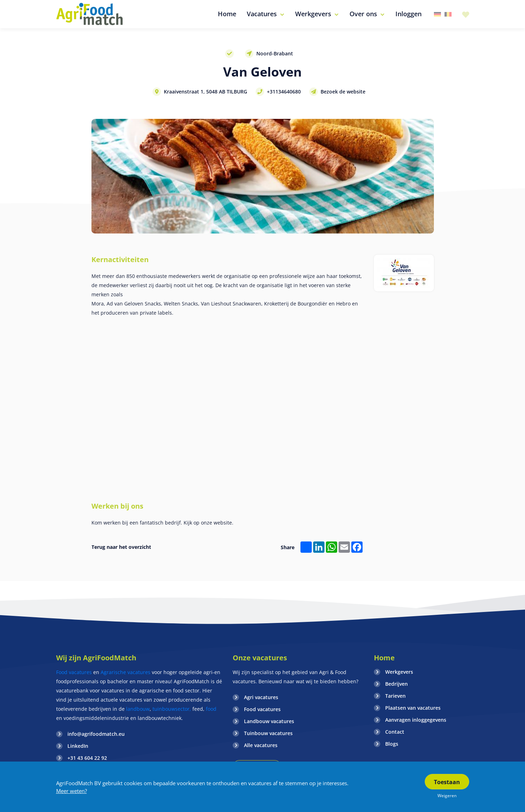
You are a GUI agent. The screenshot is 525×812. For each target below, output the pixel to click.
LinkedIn (78, 746)
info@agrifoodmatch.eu (96, 734)
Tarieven (395, 696)
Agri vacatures (261, 697)
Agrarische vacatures (126, 672)
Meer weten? (71, 791)
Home (384, 658)
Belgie (448, 14)
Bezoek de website (343, 92)
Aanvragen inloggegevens (416, 720)
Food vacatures (74, 672)
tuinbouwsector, (172, 709)
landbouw (138, 709)
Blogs (392, 744)
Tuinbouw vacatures (268, 733)
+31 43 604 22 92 (87, 758)
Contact (395, 732)
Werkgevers (399, 672)
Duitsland (437, 14)
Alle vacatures (261, 745)
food (211, 709)
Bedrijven (396, 684)
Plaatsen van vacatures (413, 708)
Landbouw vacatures (269, 721)
